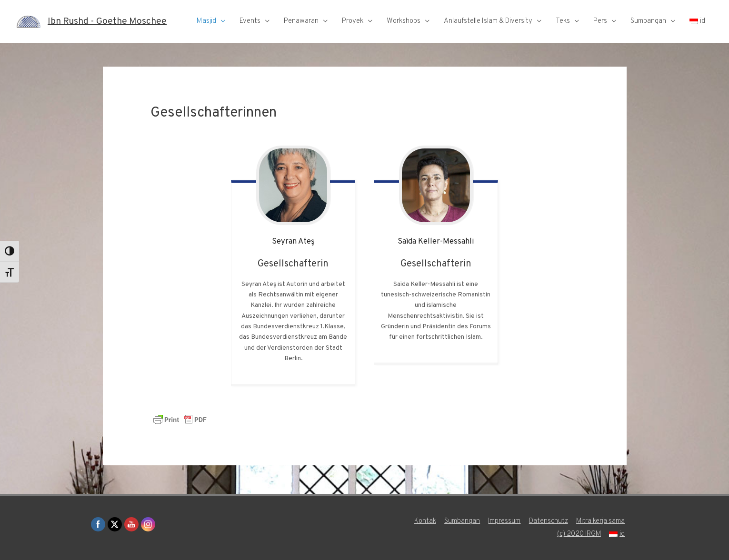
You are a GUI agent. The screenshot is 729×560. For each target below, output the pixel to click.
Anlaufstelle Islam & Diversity (488, 21)
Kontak (424, 521)
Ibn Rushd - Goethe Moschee (110, 21)
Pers (600, 21)
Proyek (353, 21)
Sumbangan (648, 21)
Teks (563, 21)
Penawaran (301, 21)
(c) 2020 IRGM (580, 534)
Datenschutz (549, 521)
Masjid (206, 21)
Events (250, 21)
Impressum (504, 521)
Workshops (404, 21)
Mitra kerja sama (602, 521)
